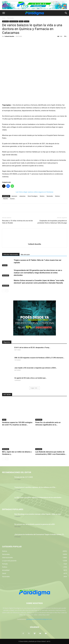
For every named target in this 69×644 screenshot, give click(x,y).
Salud (4, 420)
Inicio (4, 18)
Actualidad (39, 449)
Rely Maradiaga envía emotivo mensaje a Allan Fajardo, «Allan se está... (38, 514)
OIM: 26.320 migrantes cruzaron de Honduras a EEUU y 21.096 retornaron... (39, 358)
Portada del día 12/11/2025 (24, 477)
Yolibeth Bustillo (9, 36)
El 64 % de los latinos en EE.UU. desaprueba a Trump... (32, 348)
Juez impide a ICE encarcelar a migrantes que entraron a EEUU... (36, 368)
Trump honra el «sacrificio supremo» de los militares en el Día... (35, 487)
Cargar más (35, 388)
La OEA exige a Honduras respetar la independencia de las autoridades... (38, 497)
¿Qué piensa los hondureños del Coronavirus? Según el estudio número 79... (40, 534)
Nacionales (11, 18)
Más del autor (25, 255)
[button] (4, 13)
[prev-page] (3, 291)
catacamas (22, 196)
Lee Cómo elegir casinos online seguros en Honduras (35, 192)
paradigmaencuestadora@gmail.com (39, 619)
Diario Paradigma (33, 196)
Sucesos (27, 21)
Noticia (21, 21)
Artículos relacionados (11, 255)
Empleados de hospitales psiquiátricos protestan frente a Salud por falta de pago (52, 222)
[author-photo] (35, 241)
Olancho (5, 199)
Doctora (42, 196)
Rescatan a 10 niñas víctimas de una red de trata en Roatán (17, 222)
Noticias (57, 196)
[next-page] (7, 291)
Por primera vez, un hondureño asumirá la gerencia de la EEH (35, 524)
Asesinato (14, 196)
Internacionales (14, 21)
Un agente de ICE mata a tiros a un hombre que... (31, 378)
